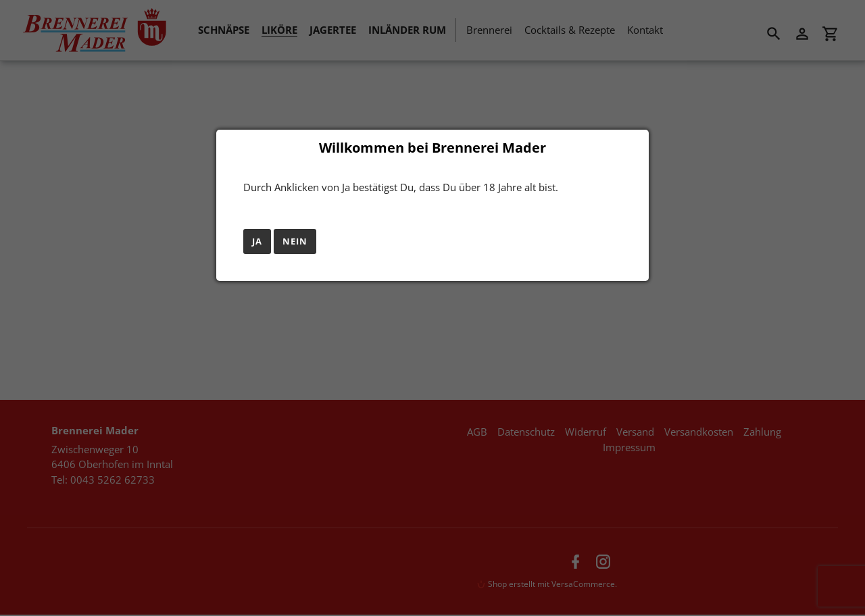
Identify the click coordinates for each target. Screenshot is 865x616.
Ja (257, 241)
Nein (295, 241)
